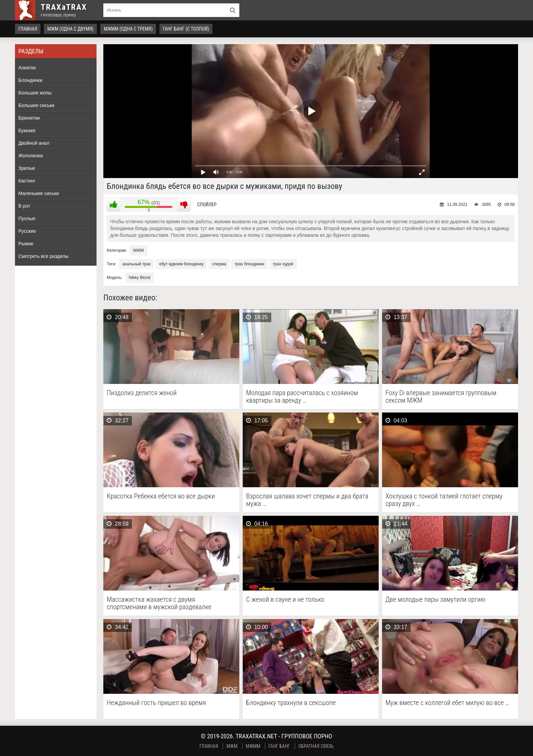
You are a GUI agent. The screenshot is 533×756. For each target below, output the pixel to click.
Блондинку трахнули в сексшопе (291, 703)
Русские (27, 231)
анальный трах (136, 264)
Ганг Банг (279, 746)
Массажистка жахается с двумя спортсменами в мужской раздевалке (159, 603)
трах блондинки (249, 264)
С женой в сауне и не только (285, 600)
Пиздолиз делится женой (142, 393)
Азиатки (27, 68)
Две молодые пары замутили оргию (435, 600)
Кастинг (27, 181)
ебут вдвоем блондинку (181, 264)
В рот (24, 206)
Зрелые (27, 168)
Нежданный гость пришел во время (156, 703)
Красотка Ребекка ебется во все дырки (161, 496)
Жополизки (31, 156)
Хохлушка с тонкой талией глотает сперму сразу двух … (444, 500)
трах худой (283, 264)
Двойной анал (34, 143)
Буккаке (27, 130)
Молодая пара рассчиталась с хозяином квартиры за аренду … (302, 397)
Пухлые (27, 218)
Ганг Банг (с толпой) (186, 29)
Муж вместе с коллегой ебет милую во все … (447, 703)
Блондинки (30, 80)
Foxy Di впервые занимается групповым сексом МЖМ (441, 397)
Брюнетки (29, 118)
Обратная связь (316, 746)
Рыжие (26, 244)
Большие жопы (35, 93)
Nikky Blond (140, 278)
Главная (28, 29)
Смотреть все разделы (44, 256)
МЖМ (139, 250)
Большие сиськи (36, 105)
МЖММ (253, 746)
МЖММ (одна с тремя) (128, 29)
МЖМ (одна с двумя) (70, 29)
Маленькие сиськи (39, 193)
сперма (219, 264)
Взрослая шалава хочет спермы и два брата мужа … (307, 500)
